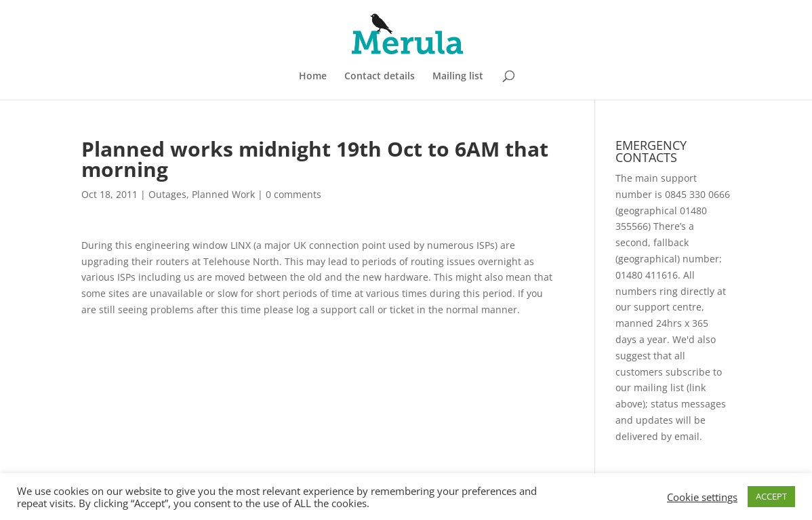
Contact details (380, 77)
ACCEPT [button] (771, 496)
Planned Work (223, 194)
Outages (167, 194)
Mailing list (458, 77)
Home (313, 77)
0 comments (293, 194)
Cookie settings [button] (702, 497)
